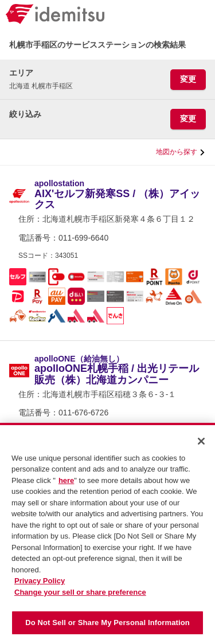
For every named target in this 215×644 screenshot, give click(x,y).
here (66, 485)
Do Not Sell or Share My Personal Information (107, 628)
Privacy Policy (40, 586)
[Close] (201, 446)
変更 (188, 79)
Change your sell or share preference (80, 597)
